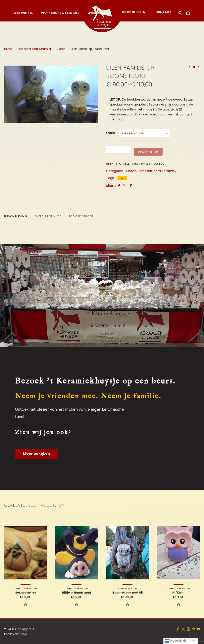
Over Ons (95, 13)
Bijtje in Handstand (76, 592)
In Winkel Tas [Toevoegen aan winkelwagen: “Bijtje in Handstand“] (76, 605)
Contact (163, 12)
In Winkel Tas (148, 149)
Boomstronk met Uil (127, 592)
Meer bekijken (36, 453)
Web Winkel (23, 13)
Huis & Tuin (131, 588)
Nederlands (176, 641)
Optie (111, 133)
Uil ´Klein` (179, 592)
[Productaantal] (118, 149)
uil (123, 178)
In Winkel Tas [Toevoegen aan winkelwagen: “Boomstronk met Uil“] (127, 605)
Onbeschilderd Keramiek (35, 49)
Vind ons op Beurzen (128, 12)
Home (8, 49)
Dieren (61, 49)
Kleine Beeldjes (29, 588)
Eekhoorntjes (26, 592)
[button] (180, 13)
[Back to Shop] (194, 67)
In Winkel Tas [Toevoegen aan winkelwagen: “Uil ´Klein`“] (178, 605)
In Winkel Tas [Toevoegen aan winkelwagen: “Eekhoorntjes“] (25, 605)
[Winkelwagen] (188, 13)
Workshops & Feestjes (60, 13)
